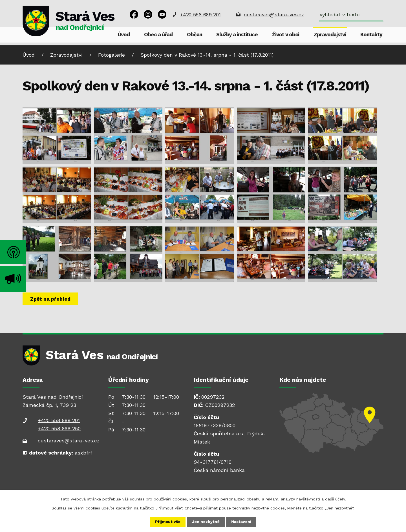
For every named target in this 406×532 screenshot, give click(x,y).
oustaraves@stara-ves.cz (274, 15)
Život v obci (286, 35)
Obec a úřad (158, 35)
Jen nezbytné (206, 522)
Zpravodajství (330, 35)
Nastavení (241, 522)
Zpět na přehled (50, 299)
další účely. (336, 499)
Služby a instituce (237, 35)
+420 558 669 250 (59, 428)
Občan (195, 35)
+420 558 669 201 (200, 15)
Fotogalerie (112, 55)
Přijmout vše (168, 522)
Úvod (124, 35)
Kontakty (371, 35)
